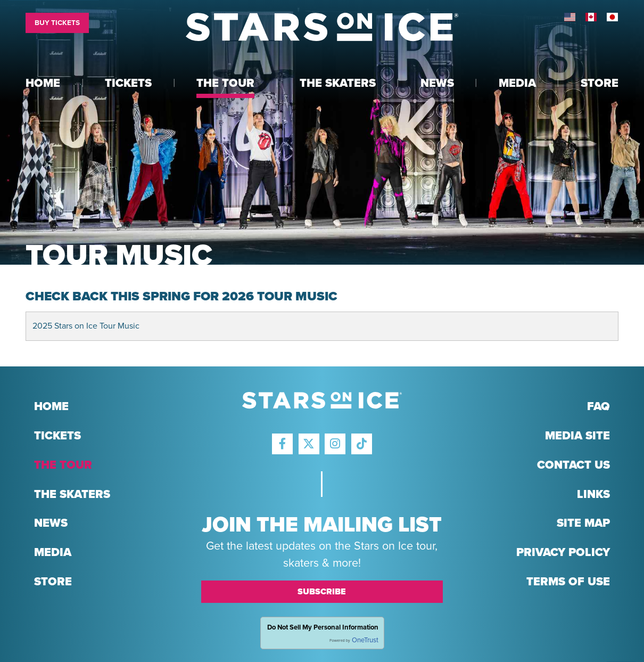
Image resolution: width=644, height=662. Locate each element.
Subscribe (322, 592)
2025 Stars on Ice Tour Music (86, 326)
